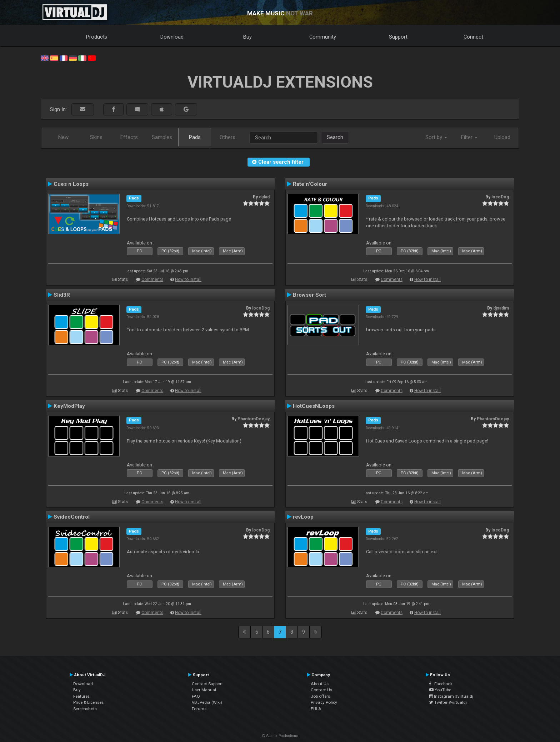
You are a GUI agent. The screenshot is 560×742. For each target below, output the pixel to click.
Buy (247, 37)
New (63, 137)
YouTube (440, 690)
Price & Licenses (88, 702)
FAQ (196, 696)
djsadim (501, 308)
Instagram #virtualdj (451, 696)
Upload (502, 137)
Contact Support (207, 684)
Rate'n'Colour (310, 184)
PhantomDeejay (254, 419)
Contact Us (321, 690)
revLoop (303, 517)
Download (172, 37)
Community (323, 37)
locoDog (500, 197)
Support (398, 37)
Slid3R (62, 295)
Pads (195, 137)
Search (335, 137)
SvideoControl (72, 517)
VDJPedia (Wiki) (207, 702)
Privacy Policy (324, 702)
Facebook (441, 684)
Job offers (320, 696)
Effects (129, 137)
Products (97, 37)
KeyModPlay (69, 406)
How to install (188, 280)
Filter (469, 137)
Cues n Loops (71, 184)
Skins (96, 137)
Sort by (436, 137)
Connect (473, 37)
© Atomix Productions (280, 736)
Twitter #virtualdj (448, 702)
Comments (152, 280)
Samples (162, 137)
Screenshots (85, 709)
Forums (199, 709)
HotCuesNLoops (314, 406)
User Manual (204, 690)
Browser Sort (309, 295)
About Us (320, 684)
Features (81, 696)
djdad (264, 197)
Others (227, 137)
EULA (316, 709)
